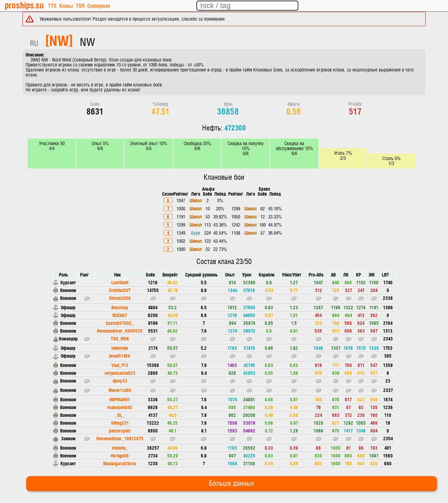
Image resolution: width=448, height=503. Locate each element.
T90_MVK (120, 338)
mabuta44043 (120, 407)
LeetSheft (120, 282)
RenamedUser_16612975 (120, 438)
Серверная (99, 5)
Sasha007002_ (120, 323)
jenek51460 (120, 356)
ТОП (80, 5)
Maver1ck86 (120, 390)
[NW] (59, 40)
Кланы (66, 5)
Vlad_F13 (120, 365)
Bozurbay (120, 307)
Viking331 (120, 423)
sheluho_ (120, 448)
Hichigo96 (120, 455)
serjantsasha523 (120, 373)
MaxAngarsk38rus (120, 463)
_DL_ (120, 415)
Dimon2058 (120, 298)
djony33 (120, 381)
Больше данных (231, 484)
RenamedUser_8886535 (120, 331)
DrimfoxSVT (120, 290)
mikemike (120, 348)
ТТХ (52, 5)
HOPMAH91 (120, 399)
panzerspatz (120, 430)
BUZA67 (120, 315)
